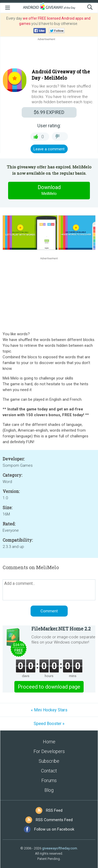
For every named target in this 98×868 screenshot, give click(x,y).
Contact (49, 771)
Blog (49, 790)
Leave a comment (49, 149)
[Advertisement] (49, 54)
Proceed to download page (49, 687)
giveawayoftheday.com (60, 848)
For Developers (49, 751)
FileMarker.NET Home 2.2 (61, 629)
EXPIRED (49, 112)
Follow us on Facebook (54, 829)
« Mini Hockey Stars (49, 710)
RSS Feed (54, 810)
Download (49, 190)
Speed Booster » (49, 724)
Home (49, 742)
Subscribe (49, 761)
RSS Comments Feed (54, 820)
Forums (49, 780)
